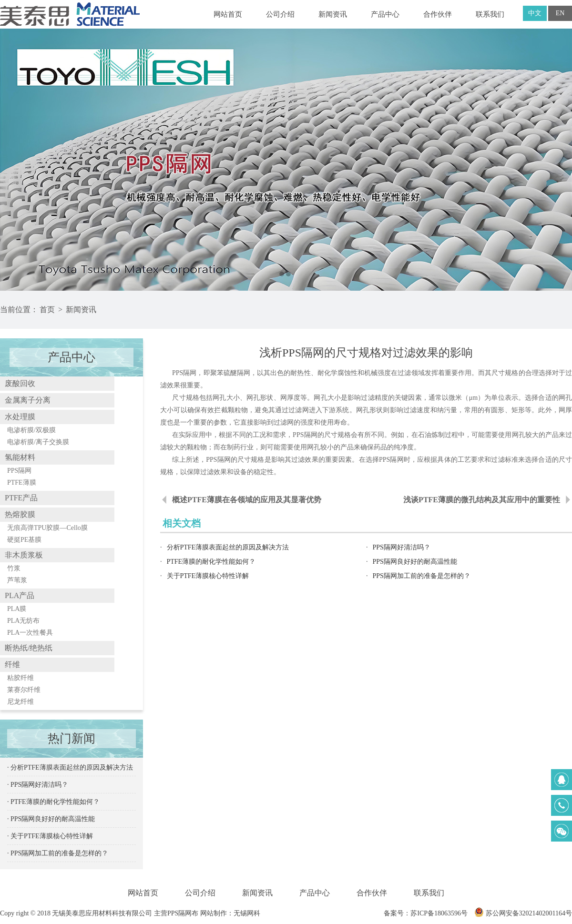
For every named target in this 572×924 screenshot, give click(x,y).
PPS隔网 (19, 471)
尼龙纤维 (20, 702)
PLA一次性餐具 (30, 633)
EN (560, 13)
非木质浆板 (24, 555)
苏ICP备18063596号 (439, 913)
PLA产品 (20, 595)
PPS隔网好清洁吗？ (402, 547)
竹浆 (14, 568)
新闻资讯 (333, 14)
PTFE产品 (21, 498)
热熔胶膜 (20, 514)
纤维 (12, 665)
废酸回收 (20, 383)
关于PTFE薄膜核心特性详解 (208, 576)
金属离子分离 (28, 400)
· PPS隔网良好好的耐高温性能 (51, 819)
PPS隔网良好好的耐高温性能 (415, 562)
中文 (535, 13)
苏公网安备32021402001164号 (523, 913)
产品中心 (385, 14)
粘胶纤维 (20, 678)
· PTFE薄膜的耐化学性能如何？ (53, 802)
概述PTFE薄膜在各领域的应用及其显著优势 (247, 500)
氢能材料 (20, 457)
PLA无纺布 (23, 621)
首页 (47, 310)
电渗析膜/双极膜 (31, 430)
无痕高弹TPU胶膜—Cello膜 (47, 528)
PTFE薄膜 (22, 482)
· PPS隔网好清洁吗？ (38, 785)
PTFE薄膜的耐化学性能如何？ (211, 562)
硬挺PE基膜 (24, 540)
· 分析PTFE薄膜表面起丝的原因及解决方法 (70, 767)
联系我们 (490, 14)
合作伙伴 (438, 14)
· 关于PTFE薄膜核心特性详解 (50, 836)
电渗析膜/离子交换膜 (38, 442)
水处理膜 (20, 417)
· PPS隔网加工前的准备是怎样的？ (58, 853)
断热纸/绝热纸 (29, 648)
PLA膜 (17, 609)
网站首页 (228, 14)
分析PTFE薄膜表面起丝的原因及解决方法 (228, 547)
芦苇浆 (17, 580)
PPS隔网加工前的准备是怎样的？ (422, 576)
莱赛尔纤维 (24, 690)
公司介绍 (280, 14)
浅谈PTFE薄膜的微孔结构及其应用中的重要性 (482, 500)
